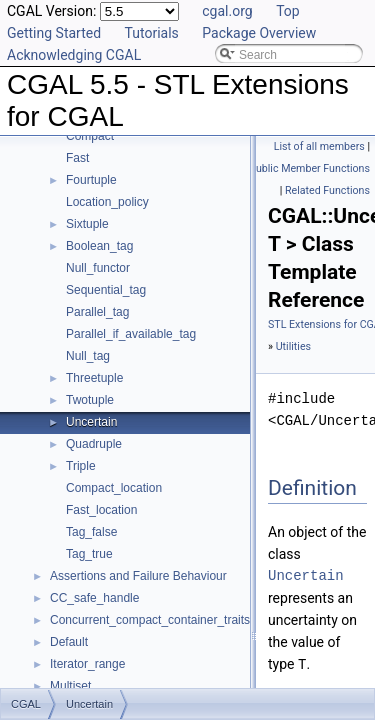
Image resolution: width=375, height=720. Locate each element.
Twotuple (90, 400)
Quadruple (94, 444)
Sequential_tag (106, 290)
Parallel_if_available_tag (131, 334)
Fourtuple (91, 180)
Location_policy (107, 202)
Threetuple (94, 378)
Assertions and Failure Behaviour (138, 576)
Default (69, 642)
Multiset (70, 686)
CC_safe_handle (94, 598)
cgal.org (227, 11)
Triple (81, 466)
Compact (90, 136)
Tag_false (91, 532)
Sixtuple (87, 224)
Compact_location (114, 488)
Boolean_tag (99, 246)
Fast (77, 158)
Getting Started (54, 33)
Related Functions (327, 190)
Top (288, 11)
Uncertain (91, 422)
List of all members (319, 146)
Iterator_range (87, 664)
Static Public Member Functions (294, 168)
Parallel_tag (97, 312)
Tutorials (152, 33)
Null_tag (88, 356)
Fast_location (101, 510)
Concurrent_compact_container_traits (150, 620)
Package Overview (259, 33)
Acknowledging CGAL (74, 55)
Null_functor (98, 268)
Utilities (293, 346)
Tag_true (89, 554)
